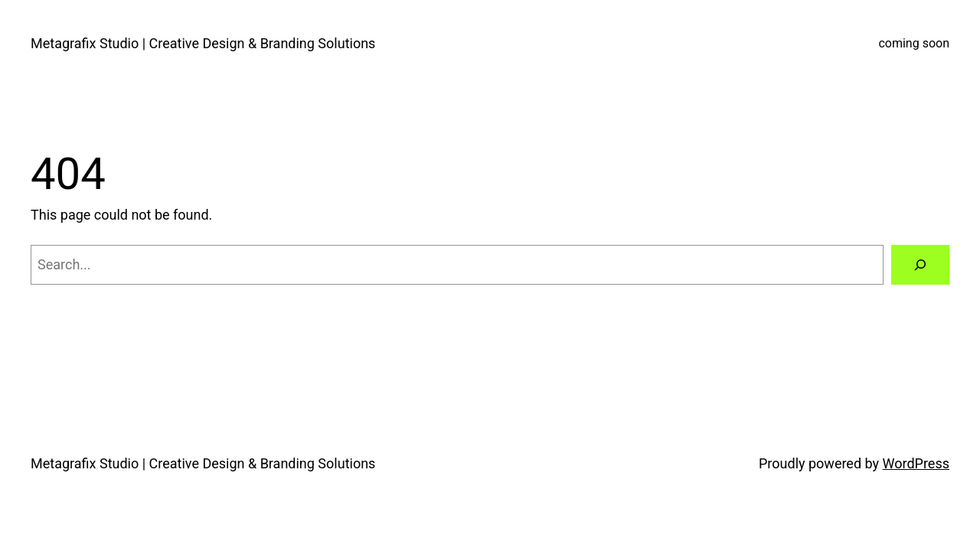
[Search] (920, 265)
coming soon (914, 43)
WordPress (916, 463)
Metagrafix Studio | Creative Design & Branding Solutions (203, 43)
